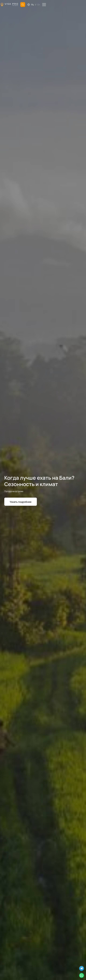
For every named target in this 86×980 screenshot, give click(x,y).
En (39, 5)
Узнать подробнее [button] (21, 502)
